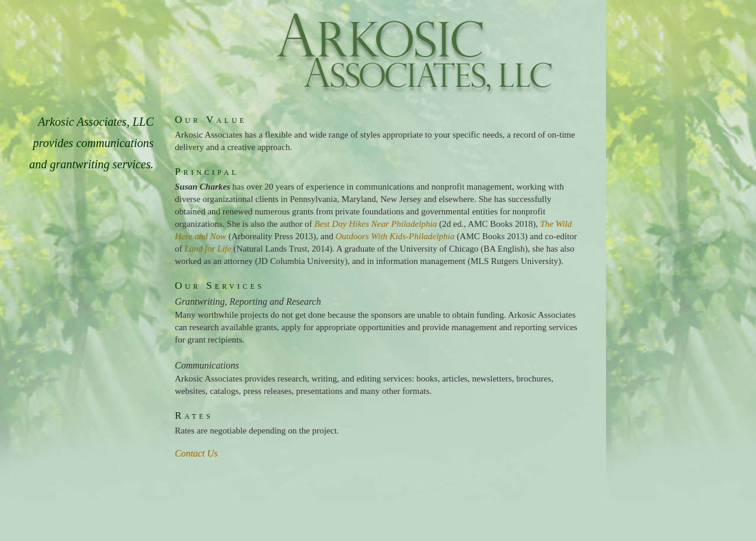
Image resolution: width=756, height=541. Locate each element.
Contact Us (196, 453)
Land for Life (208, 249)
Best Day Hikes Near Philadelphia (375, 224)
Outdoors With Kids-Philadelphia (395, 236)
